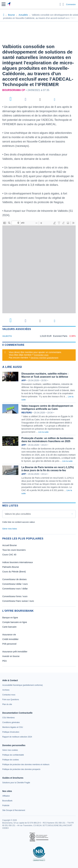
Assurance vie (9, 635)
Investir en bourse (11, 656)
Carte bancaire (9, 627)
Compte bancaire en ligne (15, 622)
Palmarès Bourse (11, 567)
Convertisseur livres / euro (15, 596)
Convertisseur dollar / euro (15, 584)
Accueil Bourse (9, 545)
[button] (4, 4)
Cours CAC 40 (9, 555)
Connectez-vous (41, 355)
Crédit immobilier (10, 639)
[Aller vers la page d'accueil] (9, 4)
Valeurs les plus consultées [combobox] (18, 514)
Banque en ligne (10, 618)
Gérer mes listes (10, 529)
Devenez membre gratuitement (44, 358)
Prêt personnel (9, 644)
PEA (4, 661)
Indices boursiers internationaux (18, 562)
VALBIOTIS (7, 336)
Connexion (71, 4)
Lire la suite (43, 432)
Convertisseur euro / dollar (15, 589)
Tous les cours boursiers (14, 550)
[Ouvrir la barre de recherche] (60, 4)
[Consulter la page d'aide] (63, 4)
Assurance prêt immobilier (15, 652)
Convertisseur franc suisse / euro (18, 601)
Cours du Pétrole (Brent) (14, 572)
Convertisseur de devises (14, 579)
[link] (22, 685)
